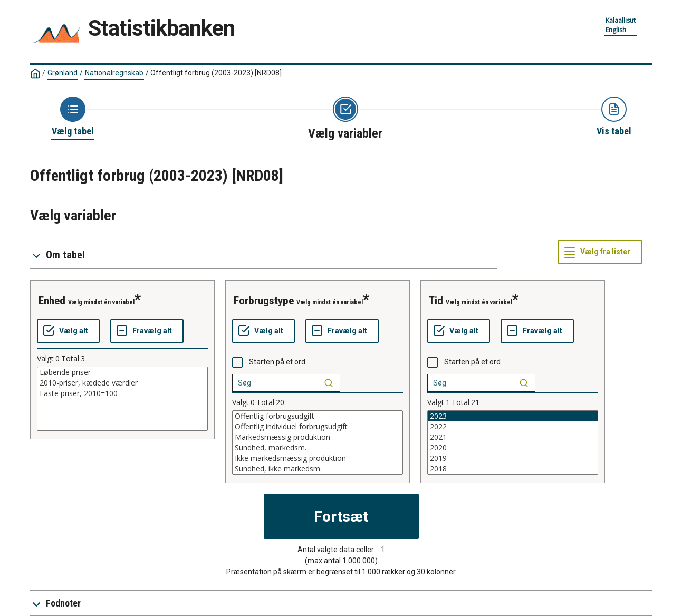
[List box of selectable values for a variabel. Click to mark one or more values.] (122, 399)
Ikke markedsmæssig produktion (318, 458)
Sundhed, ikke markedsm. (318, 469)
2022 (513, 427)
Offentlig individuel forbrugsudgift (318, 427)
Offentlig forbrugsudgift (318, 416)
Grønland (63, 73)
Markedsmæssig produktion (318, 437)
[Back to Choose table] (73, 117)
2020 (513, 448)
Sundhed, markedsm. (318, 448)
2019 (513, 458)
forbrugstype (264, 301)
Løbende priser (122, 372)
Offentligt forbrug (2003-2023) (216, 73)
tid (436, 301)
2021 (513, 437)
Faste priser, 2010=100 (122, 393)
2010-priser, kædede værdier (122, 383)
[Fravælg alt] (147, 331)
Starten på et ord (277, 362)
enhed (52, 301)
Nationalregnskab (114, 73)
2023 (513, 416)
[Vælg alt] (68, 331)
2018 (513, 469)
